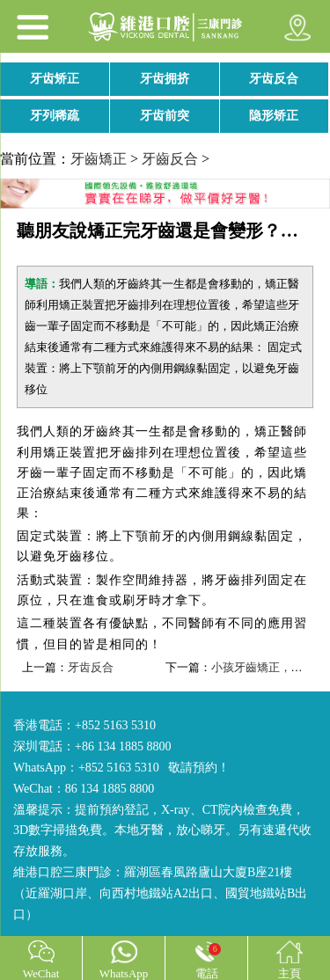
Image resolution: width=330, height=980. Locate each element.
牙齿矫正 (55, 79)
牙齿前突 (165, 116)
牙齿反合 (274, 79)
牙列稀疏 (55, 116)
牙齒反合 (170, 159)
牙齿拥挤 (165, 79)
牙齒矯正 (99, 159)
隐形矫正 (274, 116)
